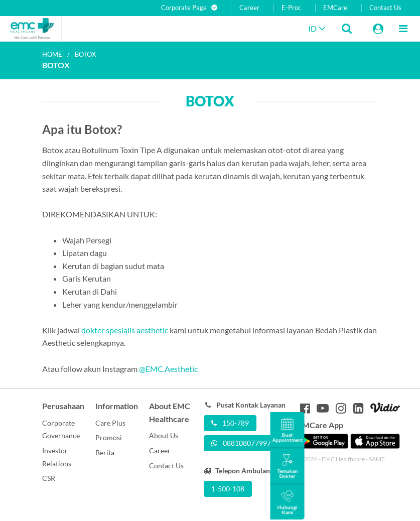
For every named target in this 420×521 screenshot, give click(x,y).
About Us (164, 435)
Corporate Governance (61, 429)
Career (249, 8)
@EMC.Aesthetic (168, 369)
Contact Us (385, 8)
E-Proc (291, 8)
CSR (49, 478)
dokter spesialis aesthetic (125, 330)
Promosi (109, 437)
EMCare (335, 8)
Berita (105, 452)
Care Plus (110, 423)
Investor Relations (57, 457)
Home (52, 54)
